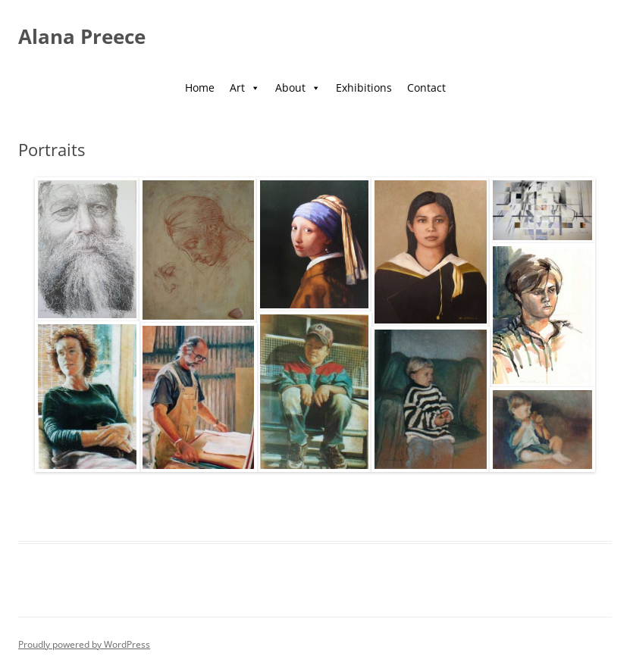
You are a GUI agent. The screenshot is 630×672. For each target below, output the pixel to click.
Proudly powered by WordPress (84, 644)
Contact (426, 88)
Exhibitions (364, 88)
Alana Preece (82, 36)
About (298, 88)
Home (200, 88)
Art (245, 88)
